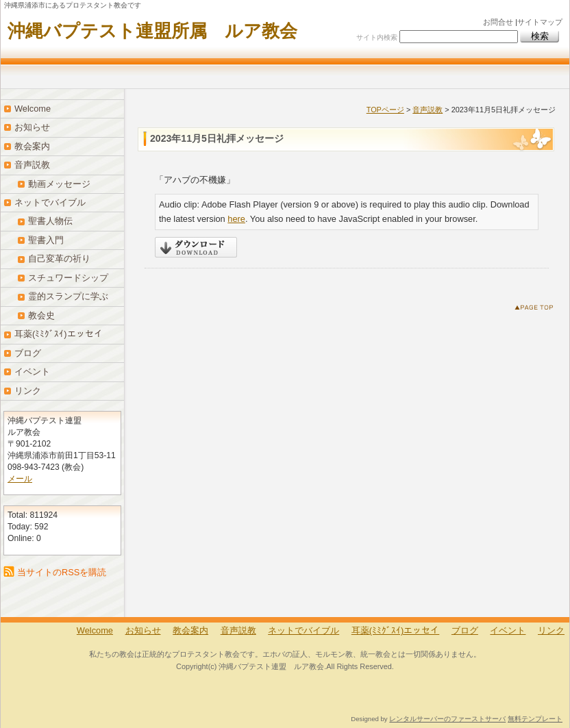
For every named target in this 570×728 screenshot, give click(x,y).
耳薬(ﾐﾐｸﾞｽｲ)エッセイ (59, 334)
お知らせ (32, 127)
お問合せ (498, 22)
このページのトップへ (537, 310)
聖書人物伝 (50, 221)
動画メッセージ (59, 184)
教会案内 (32, 146)
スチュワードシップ (68, 278)
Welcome (33, 109)
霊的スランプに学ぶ (68, 296)
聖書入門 (46, 240)
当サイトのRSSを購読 (62, 572)
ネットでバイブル (50, 202)
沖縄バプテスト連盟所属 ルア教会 (152, 31)
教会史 (41, 315)
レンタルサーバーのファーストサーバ (447, 719)
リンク (28, 391)
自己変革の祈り (59, 259)
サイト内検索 (377, 37)
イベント (32, 372)
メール (20, 479)
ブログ (28, 353)
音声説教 (427, 110)
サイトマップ (540, 22)
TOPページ (385, 110)
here (236, 219)
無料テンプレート (535, 719)
